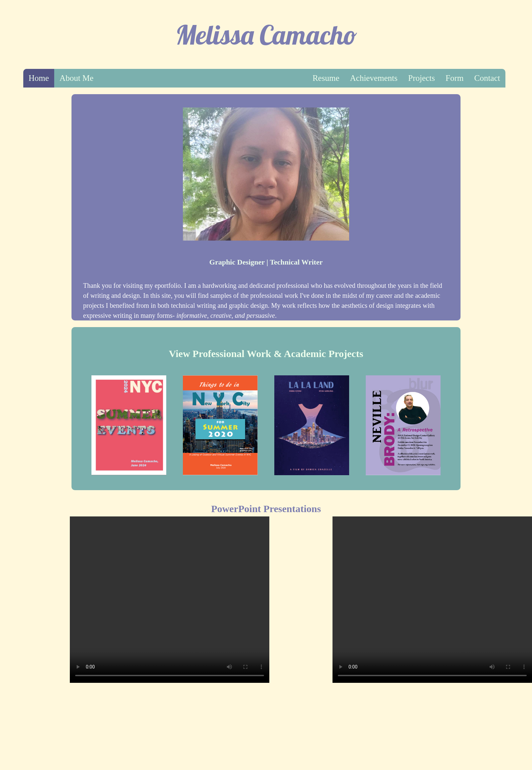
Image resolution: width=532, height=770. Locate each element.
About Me (76, 78)
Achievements (374, 78)
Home (39, 78)
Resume (326, 78)
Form (455, 78)
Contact (487, 78)
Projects (422, 78)
